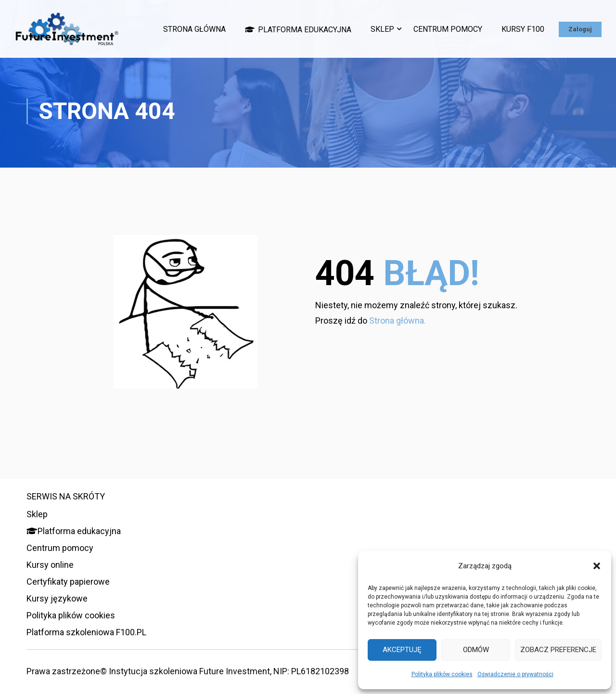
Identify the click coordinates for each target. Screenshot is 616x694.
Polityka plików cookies (442, 674)
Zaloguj (580, 29)
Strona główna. (398, 324)
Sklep (382, 29)
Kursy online (50, 565)
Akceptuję (402, 650)
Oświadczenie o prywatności (515, 674)
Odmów (476, 650)
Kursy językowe (57, 598)
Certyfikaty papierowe (68, 582)
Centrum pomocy (448, 29)
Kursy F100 (523, 29)
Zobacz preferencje (558, 650)
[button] (597, 566)
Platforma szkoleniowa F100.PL (86, 632)
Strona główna (194, 29)
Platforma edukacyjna (298, 29)
